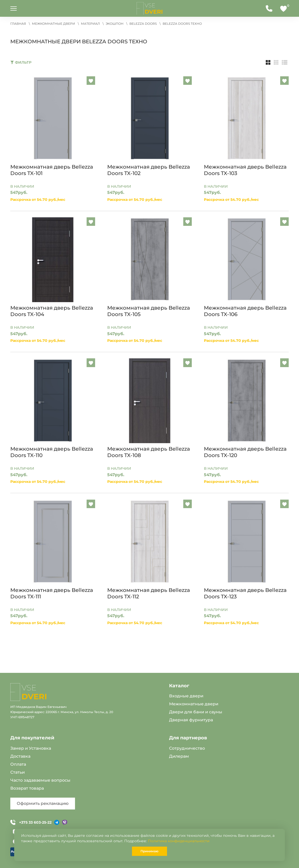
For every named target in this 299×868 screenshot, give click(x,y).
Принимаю (149, 851)
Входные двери (186, 696)
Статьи (18, 772)
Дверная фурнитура (191, 720)
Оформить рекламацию (43, 803)
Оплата (18, 764)
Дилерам (179, 756)
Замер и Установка (31, 748)
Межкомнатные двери (194, 704)
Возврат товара (27, 788)
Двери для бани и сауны (196, 712)
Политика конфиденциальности (179, 841)
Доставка (20, 756)
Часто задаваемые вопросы (40, 780)
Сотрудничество (187, 748)
